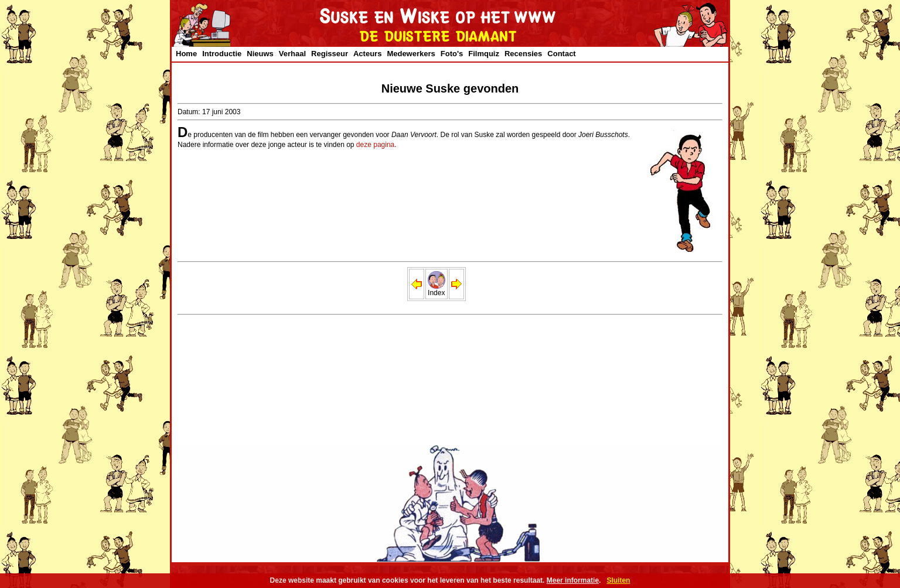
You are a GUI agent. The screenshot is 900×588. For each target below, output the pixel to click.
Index (437, 290)
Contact (561, 54)
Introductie (222, 54)
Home (186, 54)
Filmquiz (484, 54)
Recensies (523, 54)
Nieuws (260, 54)
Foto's (452, 54)
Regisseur (330, 54)
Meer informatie (573, 580)
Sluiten (618, 580)
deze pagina (375, 145)
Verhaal (292, 54)
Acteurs (367, 54)
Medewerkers (411, 54)
